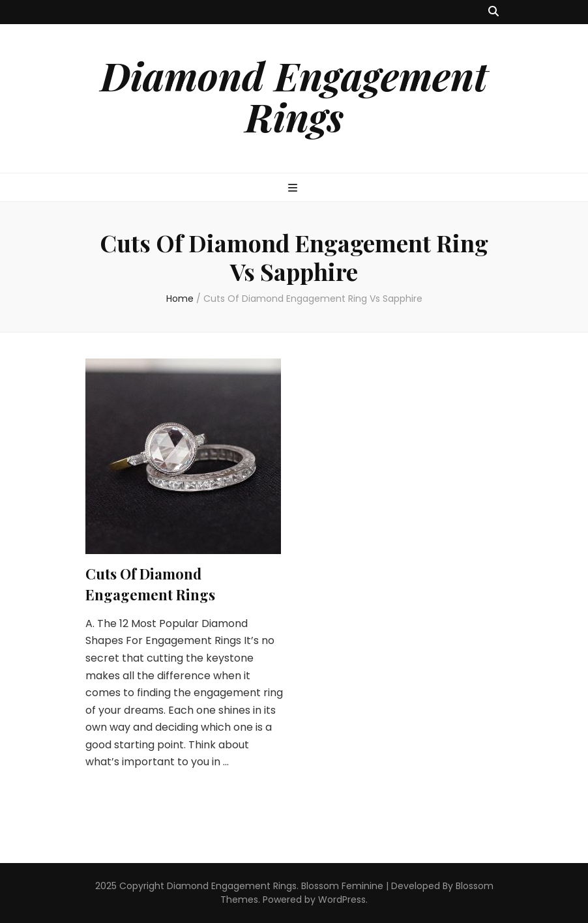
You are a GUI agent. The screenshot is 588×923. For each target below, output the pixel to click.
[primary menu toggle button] (294, 189)
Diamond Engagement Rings (294, 95)
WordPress (342, 900)
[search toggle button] (493, 12)
